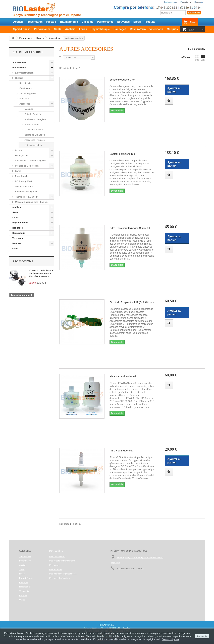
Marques (172, 29)
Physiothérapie (100, 29)
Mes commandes (57, 556)
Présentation (35, 22)
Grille (197, 58)
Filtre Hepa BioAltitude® (123, 376)
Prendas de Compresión (27, 166)
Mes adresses (56, 569)
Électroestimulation (24, 73)
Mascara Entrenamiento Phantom (31, 202)
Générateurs (25, 88)
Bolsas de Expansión (34, 135)
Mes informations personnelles (63, 574)
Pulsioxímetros (31, 124)
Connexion (199, 2)
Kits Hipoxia (25, 83)
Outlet (16, 248)
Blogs (137, 22)
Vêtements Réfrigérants (26, 192)
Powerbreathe (22, 176)
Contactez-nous (171, 2)
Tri (61, 57)
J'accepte (202, 636)
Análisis (70, 29)
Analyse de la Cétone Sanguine (30, 161)
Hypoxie (19, 78)
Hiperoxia (24, 99)
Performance (105, 22)
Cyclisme (87, 22)
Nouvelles (123, 22)
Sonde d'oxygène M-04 (122, 80)
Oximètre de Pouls (24, 186)
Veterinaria (156, 29)
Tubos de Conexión (34, 130)
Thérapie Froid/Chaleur (26, 197)
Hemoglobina (21, 155)
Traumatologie (69, 22)
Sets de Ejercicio (32, 114)
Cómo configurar (170, 639)
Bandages (120, 29)
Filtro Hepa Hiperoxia (121, 451)
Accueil (18, 22)
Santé (58, 29)
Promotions (23, 261)
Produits (150, 22)
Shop (193, 22)
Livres (83, 29)
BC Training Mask (23, 181)
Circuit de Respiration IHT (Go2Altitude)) (132, 302)
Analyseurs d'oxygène (35, 119)
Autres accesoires (33, 145)
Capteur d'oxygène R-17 (123, 154)
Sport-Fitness (22, 29)
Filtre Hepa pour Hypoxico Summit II (130, 228)
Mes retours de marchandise (62, 561)
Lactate (18, 150)
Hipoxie (51, 22)
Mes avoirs (54, 565)
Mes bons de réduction (59, 578)
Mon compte (56, 551)
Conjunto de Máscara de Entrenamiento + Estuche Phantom (41, 273)
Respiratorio (138, 29)
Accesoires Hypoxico (34, 140)
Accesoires (24, 104)
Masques (29, 109)
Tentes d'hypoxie (27, 93)
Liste (203, 58)
